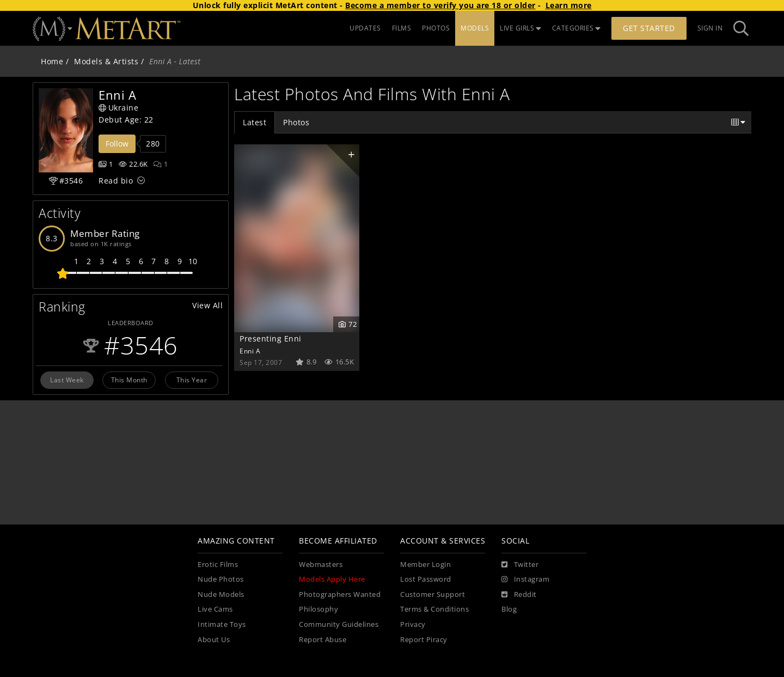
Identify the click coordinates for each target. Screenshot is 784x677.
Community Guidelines (339, 624)
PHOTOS (436, 28)
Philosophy (318, 609)
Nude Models (221, 594)
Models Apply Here (332, 579)
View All (207, 305)
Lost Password (426, 579)
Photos (296, 122)
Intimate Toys (222, 624)
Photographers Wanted (340, 594)
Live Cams (215, 609)
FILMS (402, 28)
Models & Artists (106, 61)
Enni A (250, 351)
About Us (214, 640)
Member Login (425, 565)
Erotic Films (218, 565)
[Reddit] (519, 595)
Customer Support (433, 594)
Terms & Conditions (434, 609)
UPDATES (365, 28)
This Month (129, 380)
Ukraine (118, 108)
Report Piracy (424, 640)
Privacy (413, 624)
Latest (255, 122)
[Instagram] (525, 580)
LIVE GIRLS (520, 28)
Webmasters (321, 565)
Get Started (649, 28)
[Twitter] (520, 565)
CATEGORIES (577, 28)
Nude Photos (221, 579)
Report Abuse (323, 640)
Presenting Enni (271, 338)
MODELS (475, 28)
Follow (117, 144)
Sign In (710, 28)
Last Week (67, 380)
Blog (509, 609)
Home (52, 61)
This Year (192, 380)
